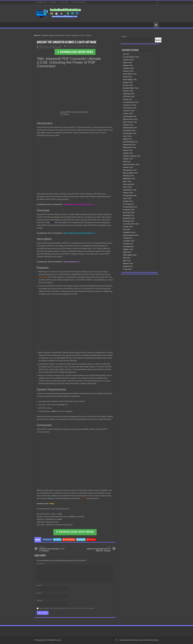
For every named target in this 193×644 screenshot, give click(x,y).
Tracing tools (128, 238)
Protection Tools (129, 210)
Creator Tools (128, 113)
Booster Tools (128, 85)
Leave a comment (45, 48)
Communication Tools (131, 102)
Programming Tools (130, 207)
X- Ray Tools (127, 269)
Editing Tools (128, 139)
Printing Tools (128, 201)
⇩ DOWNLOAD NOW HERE (75, 52)
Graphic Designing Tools (132, 156)
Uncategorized (128, 246)
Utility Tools (127, 252)
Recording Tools (129, 213)
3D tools (126, 54)
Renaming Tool (128, 215)
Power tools (127, 198)
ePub (52, 222)
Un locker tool (128, 244)
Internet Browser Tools (131, 164)
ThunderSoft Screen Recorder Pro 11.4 (79, 204)
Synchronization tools (131, 235)
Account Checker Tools (131, 57)
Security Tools (128, 227)
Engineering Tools (129, 145)
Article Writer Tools (130, 74)
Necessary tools (129, 184)
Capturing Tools (129, 94)
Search (124, 37)
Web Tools (127, 261)
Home (37, 35)
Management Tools (130, 170)
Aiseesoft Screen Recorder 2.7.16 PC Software (52, 549)
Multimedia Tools (129, 179)
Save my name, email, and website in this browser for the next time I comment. (67, 608)
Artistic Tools (128, 77)
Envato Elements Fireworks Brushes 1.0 (79, 233)
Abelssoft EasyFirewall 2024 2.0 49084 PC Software (98, 549)
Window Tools (128, 263)
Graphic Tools (128, 159)
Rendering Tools (129, 218)
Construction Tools (130, 108)
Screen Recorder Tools (131, 224)
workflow (83, 498)
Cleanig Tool (127, 99)
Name (40, 585)
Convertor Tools (47, 35)
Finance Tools (128, 150)
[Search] (158, 40)
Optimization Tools (130, 190)
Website (40, 601)
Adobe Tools (128, 63)
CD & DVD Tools (129, 97)
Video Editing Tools (130, 255)
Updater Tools (128, 249)
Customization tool (130, 116)
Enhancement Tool (129, 147)
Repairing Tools (129, 221)
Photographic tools (130, 196)
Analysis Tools (128, 65)
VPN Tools (127, 258)
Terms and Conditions (78, 2)
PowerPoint (43, 277)
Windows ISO (128, 266)
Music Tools (127, 181)
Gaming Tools (128, 153)
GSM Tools (127, 162)
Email (39, 593)
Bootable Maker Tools (131, 88)
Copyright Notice (41, 2)
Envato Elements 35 (71, 262)
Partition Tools (128, 193)
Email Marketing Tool (130, 142)
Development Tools (130, 128)
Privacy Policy (64, 2)
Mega (52, 504)
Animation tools (129, 68)
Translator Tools (129, 241)
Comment (41, 564)
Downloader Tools (130, 133)
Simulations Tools (129, 232)
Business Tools (128, 91)
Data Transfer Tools (130, 122)
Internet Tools (128, 167)
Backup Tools (128, 82)
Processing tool (128, 204)
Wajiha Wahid (43, 46)
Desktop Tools (128, 125)
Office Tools (93, 46)
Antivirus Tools (128, 71)
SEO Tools (127, 229)
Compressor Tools (130, 105)
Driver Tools (127, 136)
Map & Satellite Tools (130, 173)
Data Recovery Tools (130, 119)
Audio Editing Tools (130, 80)
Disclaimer (53, 2)
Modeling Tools (129, 176)
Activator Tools (128, 60)
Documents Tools (83, 46)
